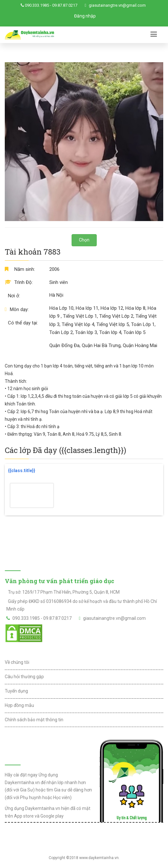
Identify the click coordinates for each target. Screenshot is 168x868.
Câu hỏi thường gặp (24, 677)
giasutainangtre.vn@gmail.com (117, 5)
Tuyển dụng (16, 691)
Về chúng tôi (17, 662)
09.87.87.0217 (65, 5)
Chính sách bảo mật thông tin (34, 720)
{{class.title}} (22, 471)
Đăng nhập (85, 16)
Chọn (84, 240)
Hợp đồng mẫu (19, 705)
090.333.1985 (37, 5)
